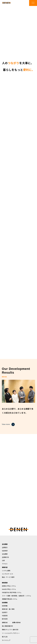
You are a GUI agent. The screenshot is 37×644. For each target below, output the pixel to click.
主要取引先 (5, 557)
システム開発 (6, 571)
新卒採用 (5, 619)
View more (8, 424)
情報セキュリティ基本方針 (10, 630)
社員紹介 (5, 612)
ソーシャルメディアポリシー (11, 633)
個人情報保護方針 (7, 626)
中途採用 (5, 616)
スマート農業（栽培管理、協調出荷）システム (16, 596)
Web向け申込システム (9, 589)
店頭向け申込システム (9, 586)
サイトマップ (6, 640)
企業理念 (5, 548)
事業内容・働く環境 (8, 609)
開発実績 (5, 583)
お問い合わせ (16, 623)
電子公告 (5, 637)
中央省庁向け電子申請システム (12, 593)
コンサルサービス (7, 574)
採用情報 (5, 603)
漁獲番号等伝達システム (10, 599)
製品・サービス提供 (8, 577)
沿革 (3, 561)
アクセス (5, 564)
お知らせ (5, 623)
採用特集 (5, 606)
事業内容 (5, 567)
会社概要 (5, 544)
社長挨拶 (5, 551)
